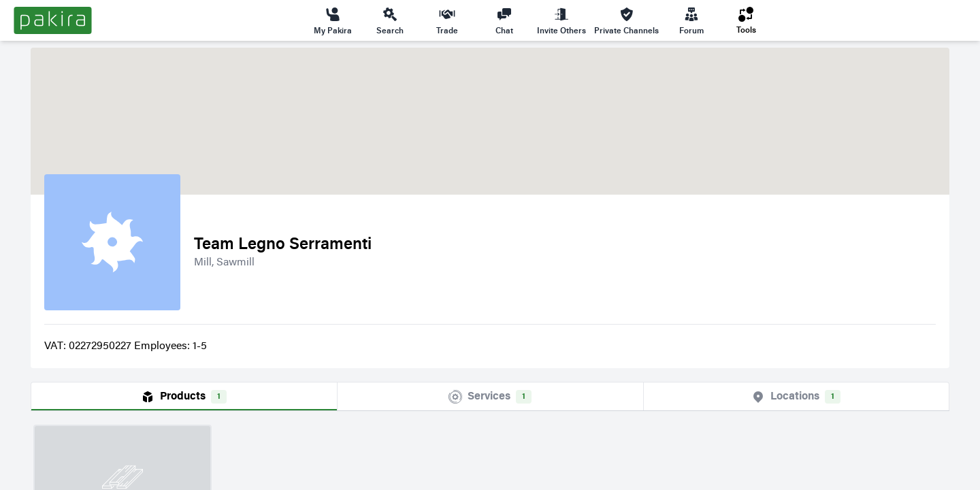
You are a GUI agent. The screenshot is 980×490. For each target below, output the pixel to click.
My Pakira (333, 20)
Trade (447, 20)
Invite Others (561, 20)
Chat (504, 20)
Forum (691, 20)
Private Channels (626, 20)
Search (390, 20)
